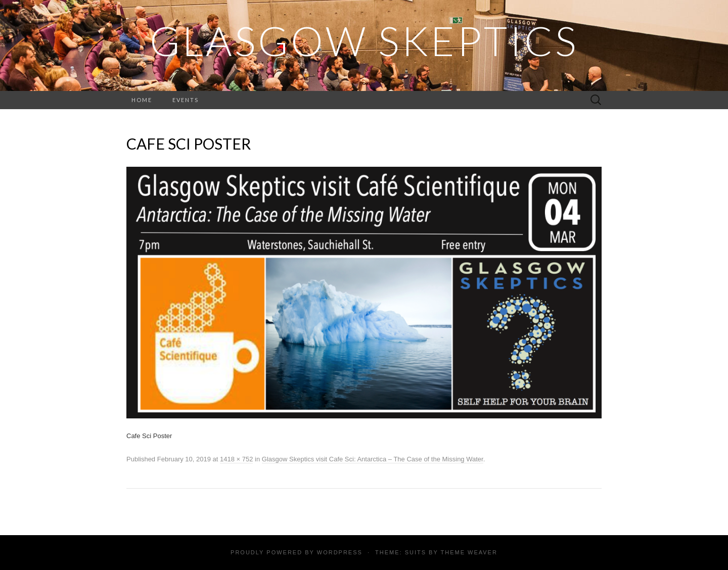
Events (186, 100)
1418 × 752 (236, 459)
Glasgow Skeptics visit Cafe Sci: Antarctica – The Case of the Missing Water (373, 459)
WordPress (340, 552)
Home (142, 100)
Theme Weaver (469, 552)
